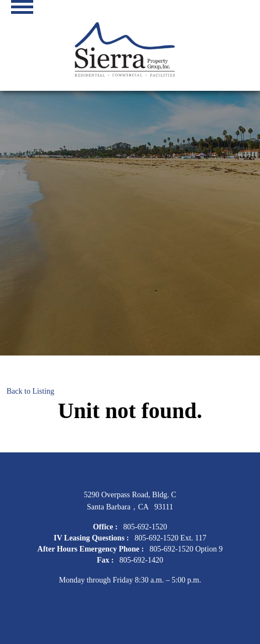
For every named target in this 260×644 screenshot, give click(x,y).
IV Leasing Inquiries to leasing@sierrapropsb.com (130, 618)
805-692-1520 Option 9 (186, 549)
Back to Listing (30, 391)
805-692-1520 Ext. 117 (170, 538)
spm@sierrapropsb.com (130, 606)
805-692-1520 (145, 527)
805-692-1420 (141, 560)
